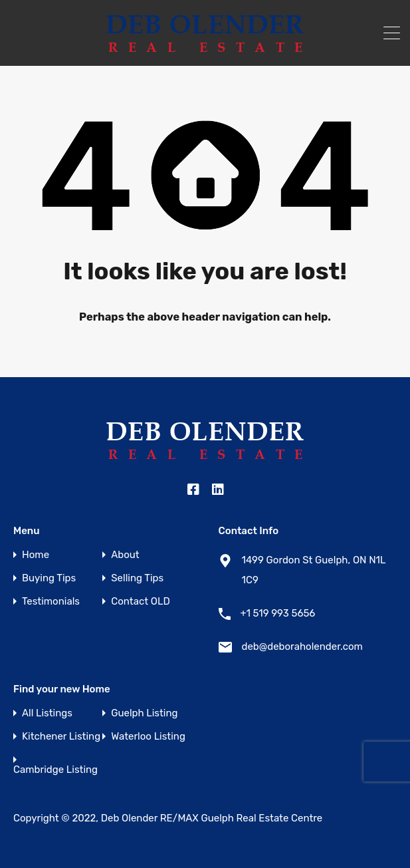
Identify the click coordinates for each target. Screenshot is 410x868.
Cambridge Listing (55, 770)
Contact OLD (140, 602)
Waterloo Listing (148, 737)
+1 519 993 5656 (278, 613)
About (125, 555)
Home (36, 555)
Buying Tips (49, 578)
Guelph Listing (144, 713)
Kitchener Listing (61, 737)
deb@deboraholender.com (302, 647)
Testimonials (51, 602)
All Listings (47, 713)
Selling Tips (137, 578)
